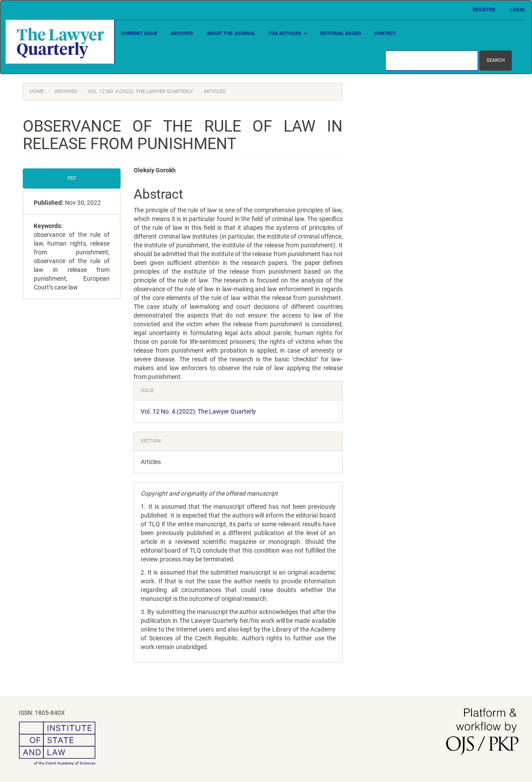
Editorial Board (341, 34)
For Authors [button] (288, 34)
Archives (182, 34)
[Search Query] (432, 61)
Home (37, 91)
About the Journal (231, 34)
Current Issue (139, 34)
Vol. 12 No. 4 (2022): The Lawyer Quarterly (140, 91)
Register (484, 10)
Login (517, 10)
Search (496, 60)
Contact (385, 34)
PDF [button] (72, 178)
